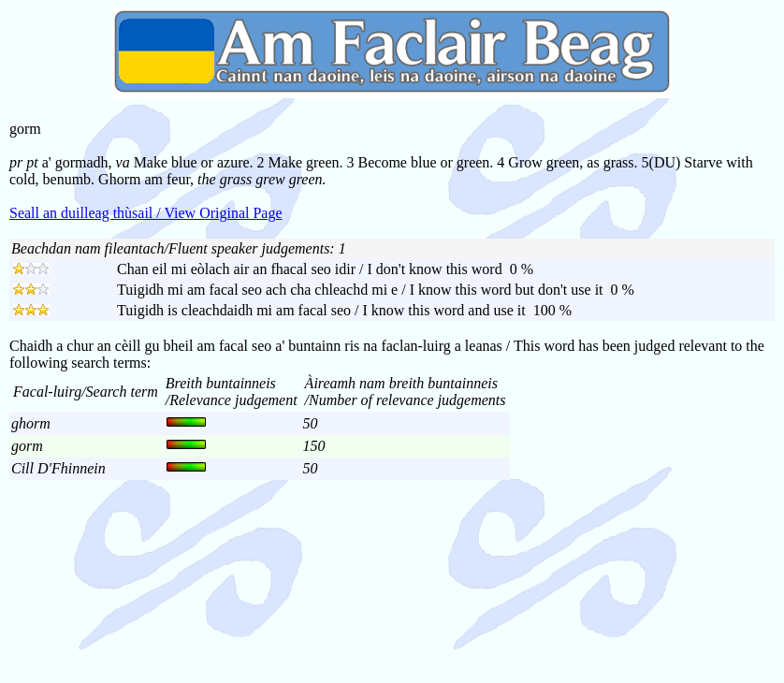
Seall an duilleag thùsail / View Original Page (146, 213)
